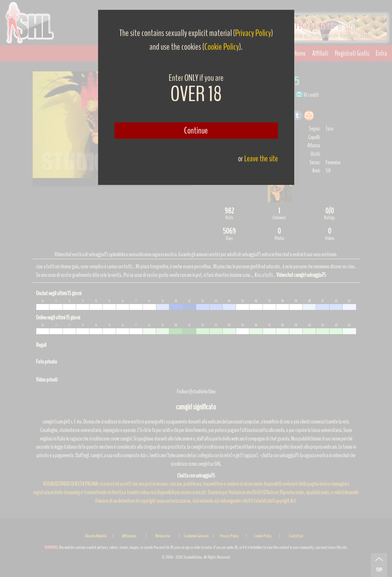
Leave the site (261, 159)
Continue (196, 131)
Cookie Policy (222, 47)
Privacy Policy (253, 33)
